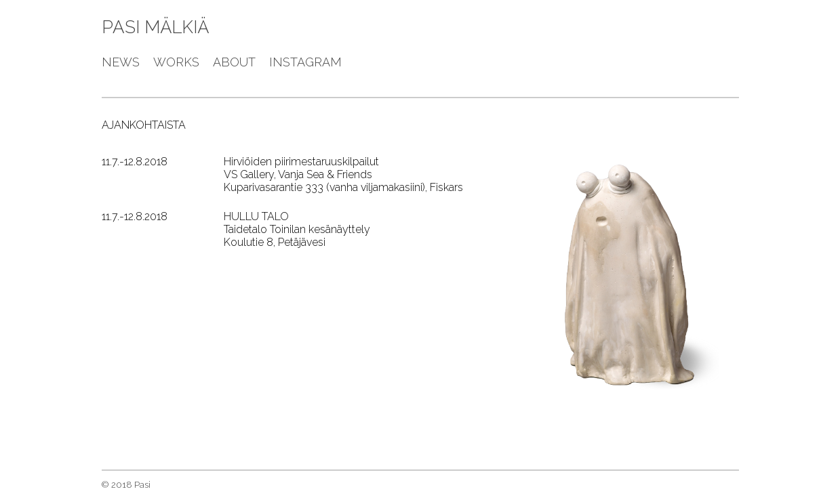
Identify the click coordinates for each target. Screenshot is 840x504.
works (176, 62)
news (121, 62)
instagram (305, 62)
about (234, 62)
